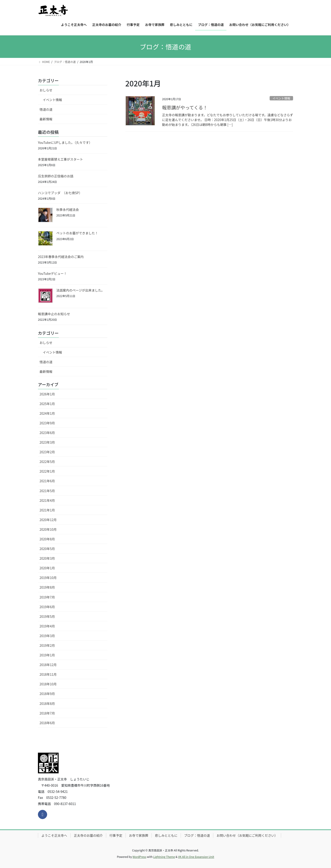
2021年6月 (47, 481)
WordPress (140, 857)
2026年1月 (47, 394)
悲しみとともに (166, 835)
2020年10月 (48, 529)
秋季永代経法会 (68, 210)
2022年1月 (47, 471)
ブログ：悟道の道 (197, 835)
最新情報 (46, 119)
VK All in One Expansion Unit (196, 857)
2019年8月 (47, 587)
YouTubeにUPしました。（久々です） (65, 142)
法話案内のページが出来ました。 (80, 290)
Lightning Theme (164, 857)
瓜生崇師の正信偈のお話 (56, 176)
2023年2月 (47, 452)
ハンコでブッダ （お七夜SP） (60, 193)
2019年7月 (47, 597)
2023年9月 (47, 423)
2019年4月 (47, 626)
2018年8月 (47, 703)
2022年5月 (47, 462)
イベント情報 (281, 98)
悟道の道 (46, 109)
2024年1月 (47, 413)
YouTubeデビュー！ (52, 273)
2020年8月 (47, 539)
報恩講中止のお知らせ (54, 314)
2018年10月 (48, 684)
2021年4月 (47, 500)
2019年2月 (47, 645)
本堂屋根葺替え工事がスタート (60, 159)
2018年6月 (47, 723)
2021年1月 (47, 510)
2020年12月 (48, 520)
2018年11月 (48, 674)
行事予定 (116, 835)
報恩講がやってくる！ (185, 107)
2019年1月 (47, 655)
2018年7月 (47, 713)
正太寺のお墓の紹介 (88, 835)
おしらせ (46, 90)
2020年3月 (47, 558)
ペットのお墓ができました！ (77, 233)
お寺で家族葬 (139, 835)
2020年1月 (47, 568)
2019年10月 (48, 578)
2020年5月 (47, 549)
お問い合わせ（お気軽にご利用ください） (247, 835)
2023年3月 (47, 442)
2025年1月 (47, 404)
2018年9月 (47, 694)
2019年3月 (47, 636)
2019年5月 (47, 616)
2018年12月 (48, 665)
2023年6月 (47, 433)
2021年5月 (47, 491)
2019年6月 (47, 607)
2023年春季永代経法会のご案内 (61, 257)
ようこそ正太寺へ (54, 835)
